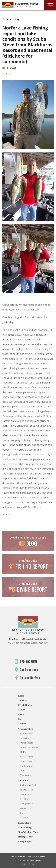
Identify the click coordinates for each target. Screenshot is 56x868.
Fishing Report (26, 837)
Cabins (21, 710)
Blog (20, 719)
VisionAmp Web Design (31, 860)
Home (21, 696)
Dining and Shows (29, 748)
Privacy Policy (28, 864)
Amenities (23, 781)
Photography (27, 766)
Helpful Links (25, 705)
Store (23, 813)
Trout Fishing (25, 828)
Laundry (24, 818)
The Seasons (26, 775)
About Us (22, 701)
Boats (21, 715)
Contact (22, 724)
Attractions (26, 738)
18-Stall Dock (27, 790)
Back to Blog (11, 19)
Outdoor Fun (27, 734)
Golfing (24, 752)
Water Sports (27, 743)
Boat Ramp (26, 795)
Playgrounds (27, 804)
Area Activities (25, 729)
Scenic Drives (27, 757)
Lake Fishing (24, 823)
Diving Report (25, 842)
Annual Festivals (28, 762)
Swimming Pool (28, 785)
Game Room (26, 809)
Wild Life (25, 771)
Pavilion (24, 799)
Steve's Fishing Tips (28, 832)
